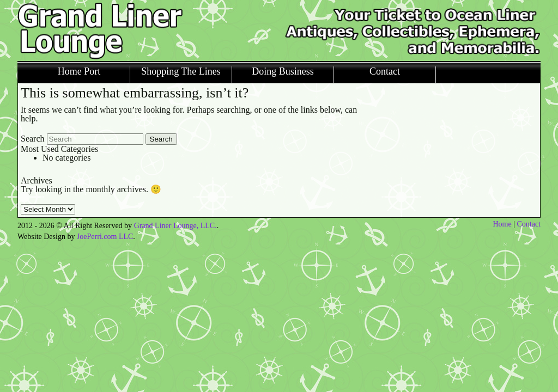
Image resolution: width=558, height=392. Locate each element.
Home (502, 224)
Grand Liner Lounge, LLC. (175, 226)
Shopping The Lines (181, 72)
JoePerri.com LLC (105, 237)
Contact (385, 72)
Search (33, 139)
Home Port (79, 72)
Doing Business (283, 72)
